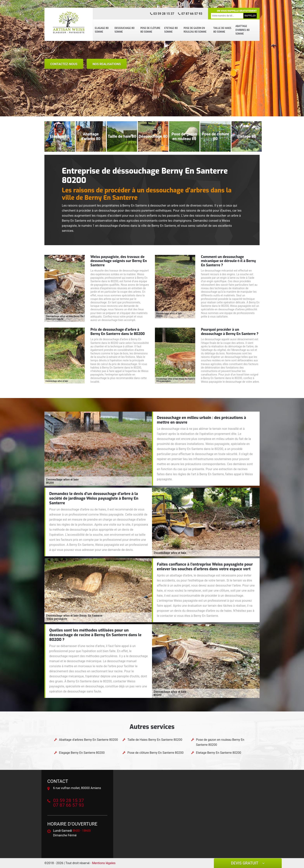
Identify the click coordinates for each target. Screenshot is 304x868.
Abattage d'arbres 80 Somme (242, 30)
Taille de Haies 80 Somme (222, 30)
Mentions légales (104, 863)
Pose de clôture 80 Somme (150, 30)
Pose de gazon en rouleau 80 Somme (195, 30)
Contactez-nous (64, 64)
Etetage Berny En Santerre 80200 (219, 753)
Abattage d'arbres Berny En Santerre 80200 (88, 740)
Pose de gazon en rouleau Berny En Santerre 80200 (220, 742)
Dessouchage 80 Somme (125, 30)
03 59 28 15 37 (162, 14)
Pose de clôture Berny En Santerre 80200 (155, 753)
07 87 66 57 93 (190, 14)
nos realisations (107, 64)
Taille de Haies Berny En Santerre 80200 (155, 740)
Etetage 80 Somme (171, 30)
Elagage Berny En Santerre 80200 (82, 753)
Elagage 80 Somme (102, 30)
